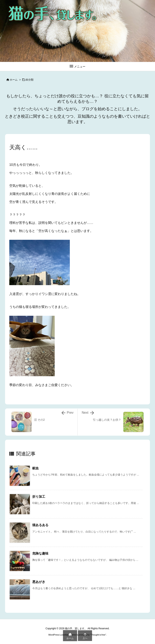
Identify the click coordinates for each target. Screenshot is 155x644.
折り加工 (39, 497)
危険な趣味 (40, 553)
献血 (36, 468)
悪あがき (39, 582)
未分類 (30, 80)
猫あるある (40, 525)
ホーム (14, 80)
